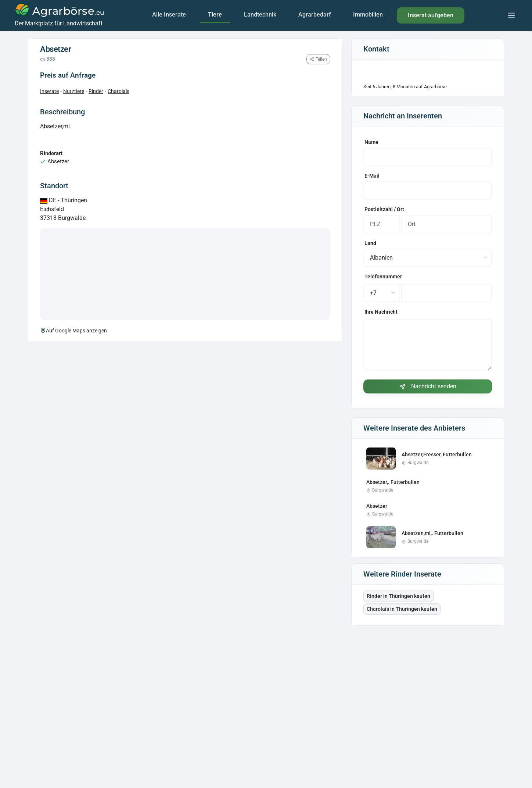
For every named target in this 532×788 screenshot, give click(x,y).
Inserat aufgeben (431, 15)
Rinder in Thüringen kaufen (398, 596)
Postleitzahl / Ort (384, 209)
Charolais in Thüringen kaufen (402, 609)
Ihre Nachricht (381, 312)
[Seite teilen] (318, 59)
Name (371, 142)
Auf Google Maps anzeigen (73, 331)
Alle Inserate (169, 15)
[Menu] (511, 15)
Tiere (215, 15)
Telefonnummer (383, 277)
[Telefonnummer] (447, 293)
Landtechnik (260, 15)
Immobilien (368, 15)
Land (370, 243)
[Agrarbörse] (59, 15)
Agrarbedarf (315, 15)
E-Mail (372, 176)
